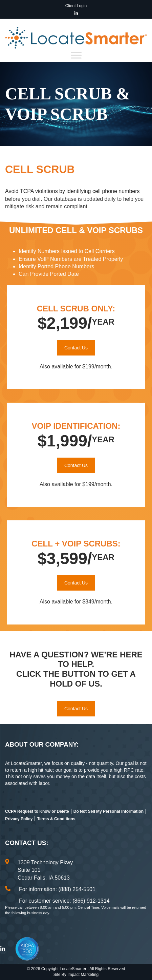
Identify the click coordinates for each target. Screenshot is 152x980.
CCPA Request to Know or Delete (37, 811)
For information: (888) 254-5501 (57, 889)
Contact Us (76, 348)
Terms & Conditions (56, 819)
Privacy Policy (19, 819)
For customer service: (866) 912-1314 (64, 901)
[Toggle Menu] (76, 55)
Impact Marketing (83, 975)
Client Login (76, 6)
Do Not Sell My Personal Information (108, 811)
